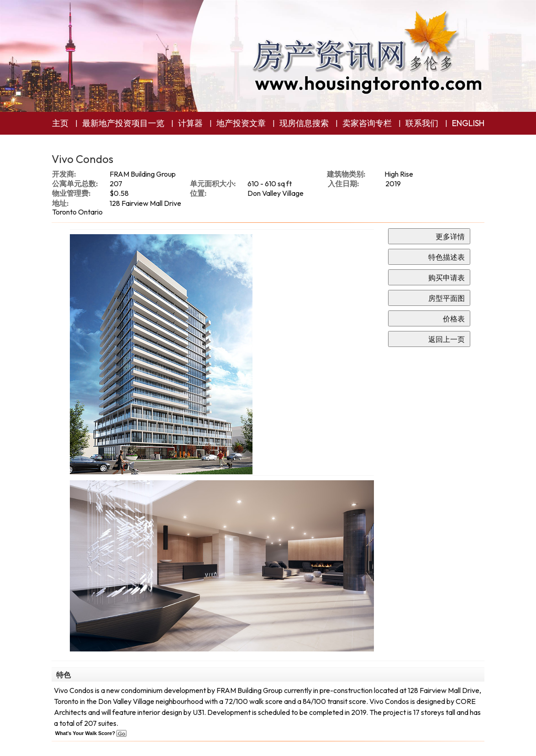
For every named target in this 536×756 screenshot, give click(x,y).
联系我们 (422, 123)
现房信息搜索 (304, 123)
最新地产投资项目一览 (123, 123)
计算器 (190, 123)
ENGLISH (468, 123)
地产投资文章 (241, 123)
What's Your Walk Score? (91, 733)
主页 (60, 123)
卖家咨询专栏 (367, 123)
